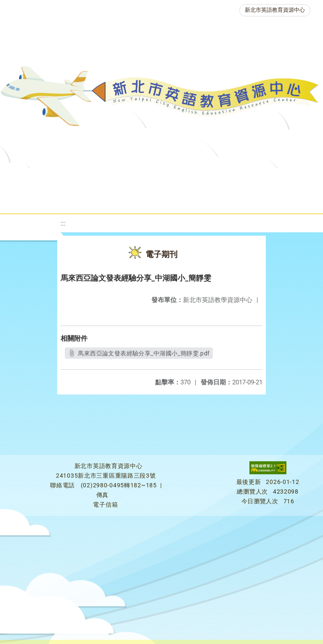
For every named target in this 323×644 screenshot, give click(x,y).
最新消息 (84, 178)
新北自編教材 (223, 178)
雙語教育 (237, 199)
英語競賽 (76, 199)
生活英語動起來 (180, 199)
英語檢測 (28, 199)
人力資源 (124, 199)
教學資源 (170, 178)
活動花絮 (285, 199)
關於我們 (36, 178)
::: (63, 223)
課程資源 (122, 178)
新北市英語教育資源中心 (275, 10)
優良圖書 (277, 178)
